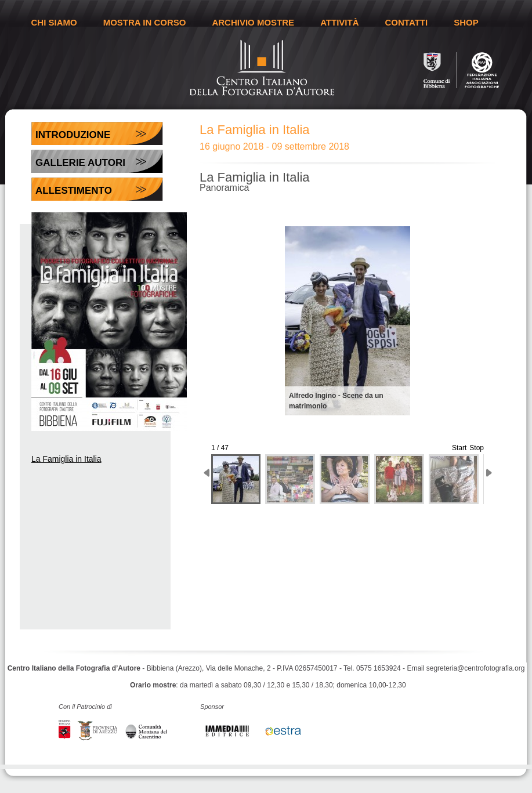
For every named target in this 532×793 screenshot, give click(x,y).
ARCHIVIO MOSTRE (253, 22)
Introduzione (73, 135)
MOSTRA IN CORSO (145, 22)
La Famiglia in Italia (66, 459)
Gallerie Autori (80, 163)
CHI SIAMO (54, 22)
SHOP (466, 22)
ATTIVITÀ (339, 22)
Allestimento (74, 191)
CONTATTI (407, 22)
